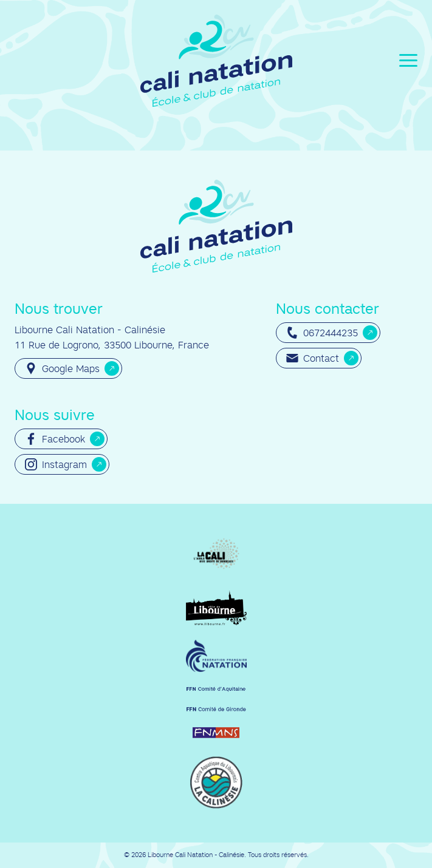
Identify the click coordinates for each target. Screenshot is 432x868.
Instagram (56, 464)
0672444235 (322, 333)
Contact (313, 358)
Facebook (55, 439)
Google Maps (62, 368)
